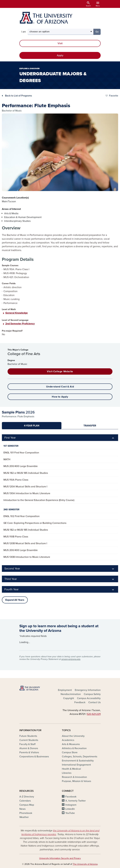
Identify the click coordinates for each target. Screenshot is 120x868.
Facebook (71, 797)
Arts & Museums (71, 744)
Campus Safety (92, 694)
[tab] (32, 426)
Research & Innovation (74, 777)
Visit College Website (60, 371)
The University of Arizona (85, 864)
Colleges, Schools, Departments (80, 757)
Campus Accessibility (89, 698)
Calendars (25, 801)
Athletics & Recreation (74, 748)
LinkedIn (70, 809)
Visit (60, 43)
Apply (60, 55)
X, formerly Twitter (76, 801)
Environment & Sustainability (78, 761)
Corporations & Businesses (34, 757)
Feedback (80, 702)
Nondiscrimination (71, 694)
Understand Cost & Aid (60, 387)
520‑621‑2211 (94, 714)
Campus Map (27, 805)
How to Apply (60, 397)
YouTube (70, 813)
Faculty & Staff (27, 744)
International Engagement (76, 765)
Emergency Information (88, 690)
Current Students (29, 740)
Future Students (28, 736)
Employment (65, 690)
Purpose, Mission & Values (76, 781)
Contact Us (94, 702)
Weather (24, 817)
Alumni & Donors (29, 748)
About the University (73, 736)
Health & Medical (71, 769)
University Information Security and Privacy (60, 858)
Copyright (69, 698)
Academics (68, 740)
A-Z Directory (27, 797)
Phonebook (26, 813)
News (22, 809)
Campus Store (70, 752)
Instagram (71, 805)
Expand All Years (15, 600)
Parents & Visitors (29, 752)
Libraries (67, 773)
